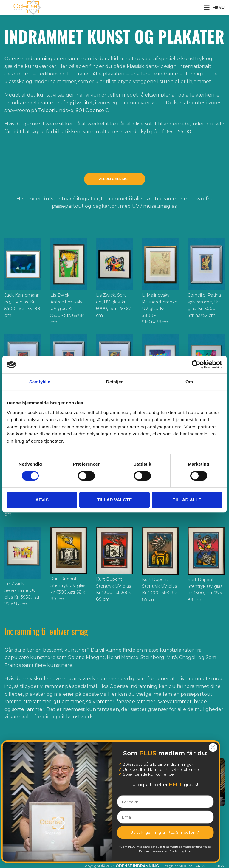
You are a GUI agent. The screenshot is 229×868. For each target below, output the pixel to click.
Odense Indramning (28, 59)
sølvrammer (100, 702)
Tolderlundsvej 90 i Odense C (73, 110)
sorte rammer (28, 709)
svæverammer (175, 702)
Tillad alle (187, 500)
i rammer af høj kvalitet (66, 103)
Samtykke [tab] (40, 382)
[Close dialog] (64, 747)
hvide (200, 702)
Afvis (42, 500)
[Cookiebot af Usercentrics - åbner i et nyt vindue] (196, 365)
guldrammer (69, 702)
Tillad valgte (114, 500)
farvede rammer (136, 702)
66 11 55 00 (179, 132)
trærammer (37, 702)
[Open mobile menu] (214, 7)
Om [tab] (189, 382)
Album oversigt (115, 179)
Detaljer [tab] (114, 382)
